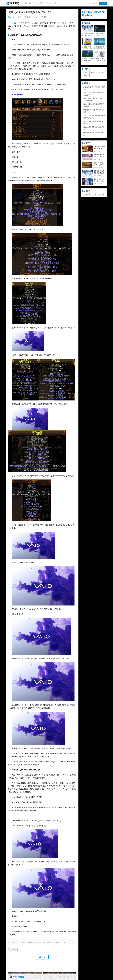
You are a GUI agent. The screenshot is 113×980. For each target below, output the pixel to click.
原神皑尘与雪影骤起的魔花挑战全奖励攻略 (88, 35)
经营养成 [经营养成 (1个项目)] (102, 194)
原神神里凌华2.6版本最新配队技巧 (100, 60)
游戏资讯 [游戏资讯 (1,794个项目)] (86, 75)
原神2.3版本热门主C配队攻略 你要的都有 (99, 165)
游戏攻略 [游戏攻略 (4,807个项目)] (102, 72)
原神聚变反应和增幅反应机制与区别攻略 (88, 60)
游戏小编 (11, 17)
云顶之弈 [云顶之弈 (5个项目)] (86, 72)
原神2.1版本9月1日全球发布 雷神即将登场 (99, 181)
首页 (26, 3)
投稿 (103, 3)
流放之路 (15, 23)
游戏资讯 (40, 3)
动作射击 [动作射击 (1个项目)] (94, 194)
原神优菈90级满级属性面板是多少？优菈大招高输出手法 (100, 47)
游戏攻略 (48, 3)
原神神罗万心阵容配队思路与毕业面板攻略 (100, 35)
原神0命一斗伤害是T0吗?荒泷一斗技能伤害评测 (99, 148)
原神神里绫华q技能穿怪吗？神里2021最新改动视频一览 (87, 47)
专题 (55, 3)
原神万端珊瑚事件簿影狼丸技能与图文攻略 (99, 157)
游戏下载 (32, 3)
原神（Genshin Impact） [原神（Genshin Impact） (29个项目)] (94, 72)
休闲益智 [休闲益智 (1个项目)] (86, 194)
